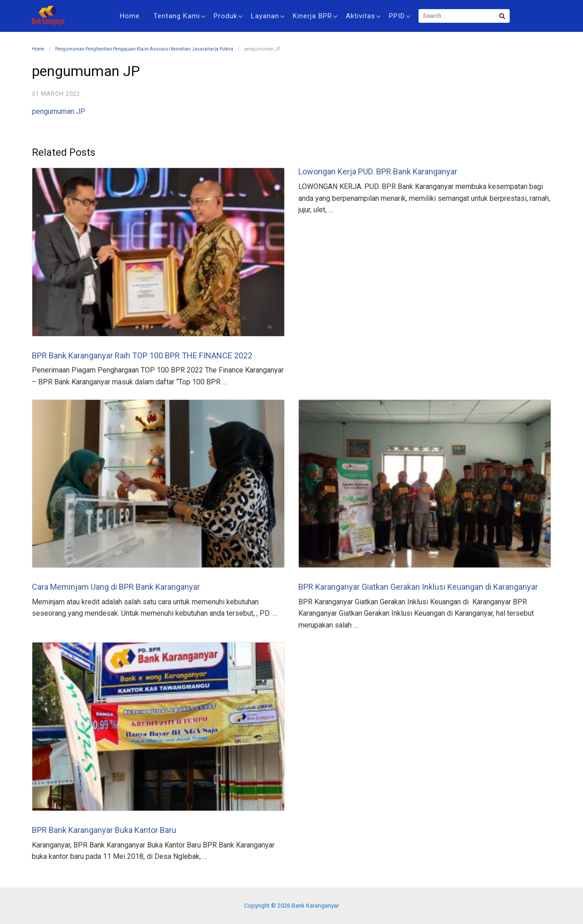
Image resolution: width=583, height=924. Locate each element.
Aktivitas (363, 16)
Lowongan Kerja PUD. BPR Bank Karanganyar (378, 171)
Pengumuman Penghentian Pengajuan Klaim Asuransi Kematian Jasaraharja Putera (144, 49)
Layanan (268, 16)
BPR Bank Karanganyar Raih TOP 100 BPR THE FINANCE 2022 (142, 355)
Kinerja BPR (315, 16)
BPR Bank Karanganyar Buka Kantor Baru (104, 830)
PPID (400, 16)
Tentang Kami (179, 16)
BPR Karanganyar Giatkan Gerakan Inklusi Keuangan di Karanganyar (418, 587)
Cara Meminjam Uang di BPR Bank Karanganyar (116, 587)
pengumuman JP (59, 111)
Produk (228, 16)
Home (130, 16)
